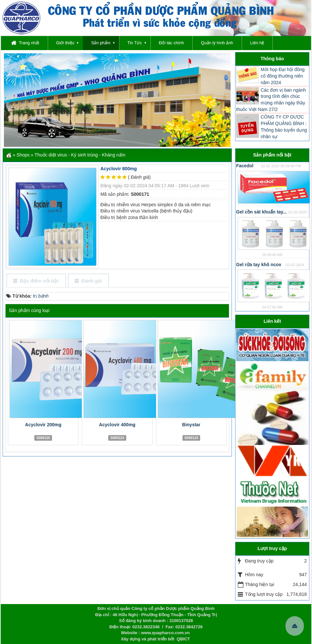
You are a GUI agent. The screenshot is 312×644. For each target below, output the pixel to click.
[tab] (36, 281)
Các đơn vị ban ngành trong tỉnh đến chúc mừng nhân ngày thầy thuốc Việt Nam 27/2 (271, 100)
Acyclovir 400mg (117, 425)
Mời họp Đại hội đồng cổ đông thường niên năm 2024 (283, 76)
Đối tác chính (172, 43)
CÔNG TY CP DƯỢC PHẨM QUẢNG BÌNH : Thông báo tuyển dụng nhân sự (284, 127)
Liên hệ (257, 43)
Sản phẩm (101, 43)
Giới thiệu (65, 43)
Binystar (191, 425)
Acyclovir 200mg (43, 425)
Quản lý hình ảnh (217, 43)
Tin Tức (135, 43)
